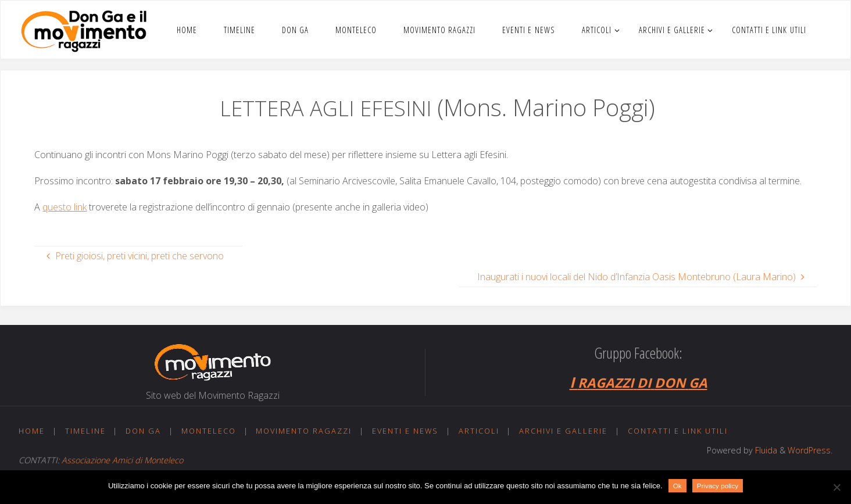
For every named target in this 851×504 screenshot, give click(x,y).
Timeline (85, 431)
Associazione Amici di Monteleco (122, 460)
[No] (836, 487)
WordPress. (810, 450)
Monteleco (209, 431)
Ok (677, 486)
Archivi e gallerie (563, 431)
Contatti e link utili (678, 431)
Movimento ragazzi (304, 431)
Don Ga (143, 431)
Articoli (479, 431)
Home (32, 431)
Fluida (765, 450)
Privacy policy (718, 486)
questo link (65, 207)
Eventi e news (405, 431)
